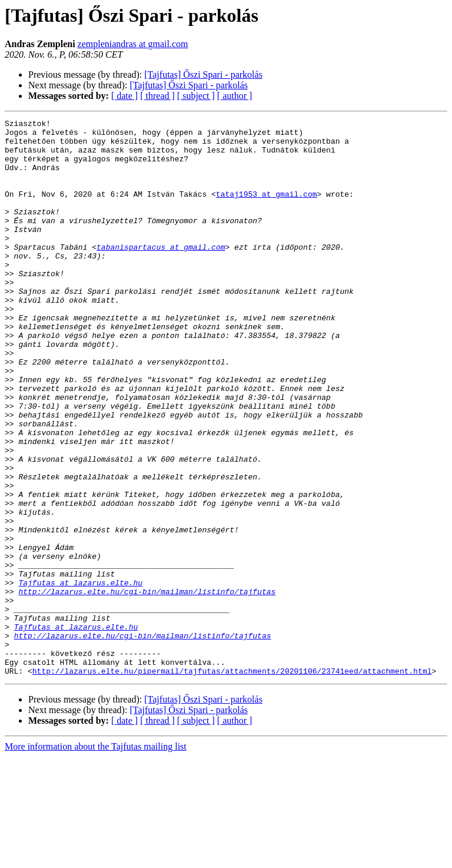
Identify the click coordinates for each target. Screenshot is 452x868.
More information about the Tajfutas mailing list (96, 858)
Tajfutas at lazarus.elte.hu (80, 676)
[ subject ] (196, 96)
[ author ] (235, 96)
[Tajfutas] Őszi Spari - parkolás (203, 74)
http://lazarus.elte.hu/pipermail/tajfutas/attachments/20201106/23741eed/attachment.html (232, 782)
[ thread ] (157, 96)
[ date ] (124, 96)
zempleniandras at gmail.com (133, 44)
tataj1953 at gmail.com (267, 210)
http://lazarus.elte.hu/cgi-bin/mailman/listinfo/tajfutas (147, 687)
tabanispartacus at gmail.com (161, 273)
